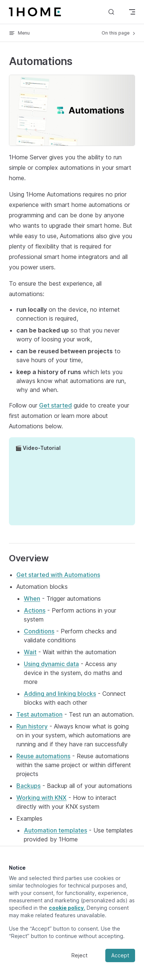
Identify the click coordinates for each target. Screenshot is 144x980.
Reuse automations (43, 756)
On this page (119, 33)
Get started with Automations (58, 575)
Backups (28, 786)
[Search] (111, 12)
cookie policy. (67, 908)
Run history (32, 726)
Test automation (39, 714)
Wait (30, 652)
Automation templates (55, 830)
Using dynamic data (51, 664)
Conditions (39, 631)
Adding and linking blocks (60, 694)
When (32, 598)
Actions (35, 610)
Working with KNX (41, 798)
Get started (55, 405)
